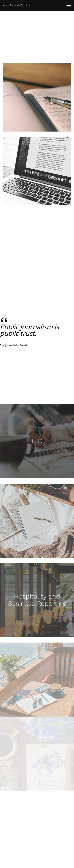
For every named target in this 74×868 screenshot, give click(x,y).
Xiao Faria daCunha (16, 5)
